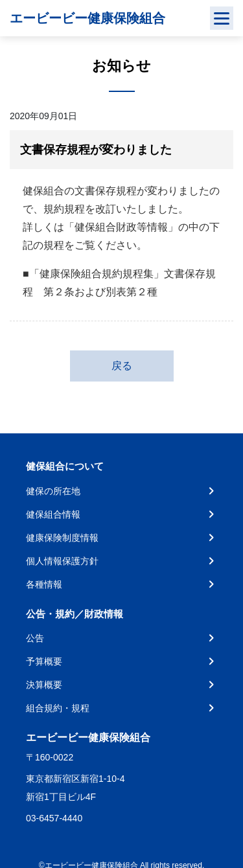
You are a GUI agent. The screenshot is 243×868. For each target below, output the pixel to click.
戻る (122, 366)
